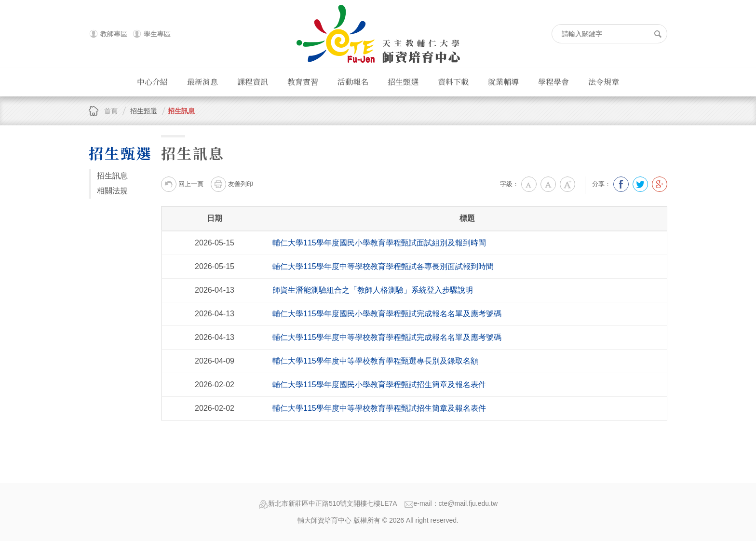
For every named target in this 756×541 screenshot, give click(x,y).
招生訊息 (181, 111)
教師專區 (114, 34)
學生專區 (157, 34)
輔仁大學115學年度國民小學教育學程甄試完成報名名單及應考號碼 (387, 314)
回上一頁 (182, 184)
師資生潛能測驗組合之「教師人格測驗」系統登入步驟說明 (373, 290)
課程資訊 (253, 82)
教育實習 (303, 82)
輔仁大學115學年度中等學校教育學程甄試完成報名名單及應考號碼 (387, 337)
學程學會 (553, 82)
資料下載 (453, 82)
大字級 (567, 184)
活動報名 (353, 82)
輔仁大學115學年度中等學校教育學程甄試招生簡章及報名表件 (379, 408)
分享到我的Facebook (621, 184)
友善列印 (232, 184)
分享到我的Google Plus (660, 184)
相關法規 (112, 191)
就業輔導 (503, 82)
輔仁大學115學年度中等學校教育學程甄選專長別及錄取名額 (375, 361)
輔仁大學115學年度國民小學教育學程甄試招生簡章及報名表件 (379, 385)
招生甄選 (403, 82)
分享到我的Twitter (640, 184)
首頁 (111, 111)
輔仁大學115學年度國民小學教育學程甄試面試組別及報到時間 (379, 243)
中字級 (548, 184)
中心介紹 (152, 82)
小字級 (529, 184)
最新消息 (202, 82)
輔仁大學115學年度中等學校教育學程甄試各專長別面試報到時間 (383, 266)
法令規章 (604, 82)
